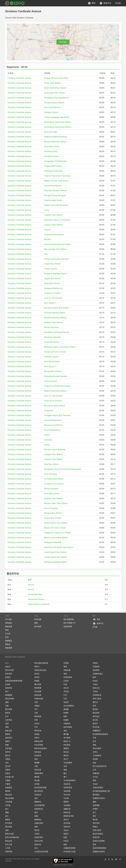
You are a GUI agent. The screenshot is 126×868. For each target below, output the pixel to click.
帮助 (92, 3)
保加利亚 (9, 688)
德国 (7, 702)
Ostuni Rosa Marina (53, 186)
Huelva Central (51, 381)
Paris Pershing (51, 474)
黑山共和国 (9, 798)
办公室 (8, 634)
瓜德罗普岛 (39, 837)
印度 (65, 684)
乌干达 (95, 777)
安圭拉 (37, 674)
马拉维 (66, 798)
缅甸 (65, 770)
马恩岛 (8, 759)
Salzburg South (51, 151)
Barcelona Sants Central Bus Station (60, 347)
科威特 (66, 720)
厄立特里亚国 (39, 805)
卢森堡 (8, 784)
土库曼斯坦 (97, 756)
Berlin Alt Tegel (51, 132)
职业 (7, 637)
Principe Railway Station (55, 313)
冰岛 (7, 763)
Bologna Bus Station (53, 513)
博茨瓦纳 (38, 731)
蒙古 (65, 773)
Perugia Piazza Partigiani (55, 195)
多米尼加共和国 (40, 788)
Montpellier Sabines (53, 371)
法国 (7, 723)
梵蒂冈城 (9, 852)
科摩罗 (66, 713)
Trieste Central (51, 269)
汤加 (94, 763)
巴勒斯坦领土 (98, 674)
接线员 (8, 644)
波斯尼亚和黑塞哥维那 (14, 681)
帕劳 (94, 677)
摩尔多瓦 (9, 795)
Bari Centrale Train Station (56, 249)
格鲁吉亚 (9, 731)
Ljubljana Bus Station (53, 454)
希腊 (7, 745)
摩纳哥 (8, 791)
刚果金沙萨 (39, 741)
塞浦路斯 (9, 695)
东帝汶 (95, 752)
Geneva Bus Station (53, 518)
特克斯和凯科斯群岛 (100, 734)
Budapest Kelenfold (53, 542)
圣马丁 (66, 759)
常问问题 (38, 619)
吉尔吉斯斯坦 (69, 706)
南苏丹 (95, 723)
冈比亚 (37, 830)
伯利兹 (37, 734)
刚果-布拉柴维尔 (41, 748)
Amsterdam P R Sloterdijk (55, 161)
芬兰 (7, 716)
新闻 (36, 623)
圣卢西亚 (67, 738)
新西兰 (66, 834)
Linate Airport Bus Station (55, 552)
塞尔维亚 (9, 827)
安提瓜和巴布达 (40, 670)
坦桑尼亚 (96, 773)
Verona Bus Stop (35, 594)
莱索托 (66, 748)
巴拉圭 (95, 681)
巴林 (36, 702)
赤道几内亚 (39, 841)
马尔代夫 (67, 795)
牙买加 (66, 691)
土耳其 (8, 848)
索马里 (95, 720)
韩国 (65, 716)
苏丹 (94, 706)
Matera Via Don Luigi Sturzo (56, 181)
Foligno (47, 230)
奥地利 (8, 677)
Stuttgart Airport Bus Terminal (57, 415)
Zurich (47, 445)
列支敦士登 (9, 777)
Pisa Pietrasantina (52, 430)
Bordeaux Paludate (52, 337)
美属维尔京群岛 (99, 852)
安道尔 (8, 667)
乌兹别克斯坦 (98, 788)
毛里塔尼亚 (68, 788)
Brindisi (47, 239)
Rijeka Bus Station (52, 283)
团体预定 (9, 641)
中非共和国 (39, 745)
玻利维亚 (38, 716)
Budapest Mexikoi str (53, 288)
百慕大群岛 (97, 830)
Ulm (46, 254)
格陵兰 (8, 741)
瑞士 (7, 691)
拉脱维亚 (9, 788)
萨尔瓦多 (96, 727)
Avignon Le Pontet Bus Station (57, 386)
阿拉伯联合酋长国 (41, 663)
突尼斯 (95, 759)
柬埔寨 (66, 709)
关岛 (36, 848)
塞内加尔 (96, 716)
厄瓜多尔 (38, 795)
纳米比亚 (67, 812)
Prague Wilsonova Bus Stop (56, 78)
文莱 (36, 713)
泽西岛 (8, 770)
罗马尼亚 (9, 823)
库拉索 (37, 780)
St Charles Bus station (54, 479)
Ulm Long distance (52, 107)
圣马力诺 (9, 844)
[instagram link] (120, 859)
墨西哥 (66, 802)
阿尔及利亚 (39, 791)
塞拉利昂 (96, 713)
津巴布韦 (96, 823)
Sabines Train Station (53, 322)
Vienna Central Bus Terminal (56, 259)
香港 (65, 667)
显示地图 (63, 42)
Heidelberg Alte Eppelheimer (57, 98)
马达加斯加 (68, 763)
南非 (94, 816)
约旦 (65, 695)
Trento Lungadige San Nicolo (57, 117)
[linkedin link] (112, 859)
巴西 (36, 720)
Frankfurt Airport (51, 357)
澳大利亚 (38, 684)
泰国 (94, 745)
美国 (94, 780)
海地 (65, 674)
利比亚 (66, 752)
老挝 (65, 731)
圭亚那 (66, 663)
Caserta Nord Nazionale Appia (57, 244)
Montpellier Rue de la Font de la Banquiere (63, 469)
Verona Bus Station (36, 599)
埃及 (36, 798)
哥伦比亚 (38, 770)
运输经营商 (68, 626)
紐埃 (94, 844)
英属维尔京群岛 (99, 798)
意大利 (8, 766)
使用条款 (9, 623)
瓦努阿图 (96, 805)
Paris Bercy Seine (52, 147)
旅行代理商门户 (70, 623)
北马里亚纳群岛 (70, 780)
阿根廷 (37, 681)
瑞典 (7, 830)
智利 (36, 759)
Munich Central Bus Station (56, 538)
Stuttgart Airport (51, 112)
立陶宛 (8, 780)
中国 (36, 766)
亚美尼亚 (9, 674)
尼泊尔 (66, 830)
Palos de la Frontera (53, 401)
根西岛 (8, 734)
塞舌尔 (95, 702)
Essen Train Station (53, 83)
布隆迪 (37, 706)
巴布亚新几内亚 (70, 852)
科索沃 (8, 773)
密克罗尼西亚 (98, 834)
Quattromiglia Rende (53, 200)
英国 (7, 727)
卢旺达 (95, 691)
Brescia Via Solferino (53, 425)
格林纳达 (38, 820)
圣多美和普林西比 (100, 848)
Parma (47, 435)
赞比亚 (95, 820)
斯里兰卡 (67, 741)
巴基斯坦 (96, 667)
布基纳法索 (39, 699)
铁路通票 (9, 648)
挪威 (7, 812)
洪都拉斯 (67, 670)
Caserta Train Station (53, 215)
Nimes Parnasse (51, 327)
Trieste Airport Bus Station (56, 557)
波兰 (7, 816)
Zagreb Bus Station (53, 264)
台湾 (94, 770)
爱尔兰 (8, 756)
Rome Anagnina (51, 508)
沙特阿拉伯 (97, 695)
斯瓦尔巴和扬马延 (12, 837)
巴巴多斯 (38, 691)
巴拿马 (66, 841)
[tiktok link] (105, 859)
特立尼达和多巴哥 (100, 766)
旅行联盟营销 (69, 619)
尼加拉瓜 (67, 827)
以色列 (66, 681)
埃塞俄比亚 (39, 809)
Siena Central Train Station (56, 523)
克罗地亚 (9, 748)
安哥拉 (37, 677)
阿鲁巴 (95, 827)
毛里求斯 (67, 791)
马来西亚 (67, 805)
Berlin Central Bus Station (55, 88)
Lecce (47, 210)
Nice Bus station (51, 464)
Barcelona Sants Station (55, 406)
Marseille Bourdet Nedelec (56, 376)
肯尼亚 (66, 702)
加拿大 (37, 738)
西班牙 (8, 713)
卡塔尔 (95, 684)
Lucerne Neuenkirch (53, 420)
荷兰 (7, 809)
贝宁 (36, 709)
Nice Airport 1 (50, 303)
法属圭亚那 (39, 823)
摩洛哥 (66, 756)
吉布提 (37, 784)
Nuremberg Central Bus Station (58, 122)
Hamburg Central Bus (54, 171)
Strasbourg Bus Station (54, 103)
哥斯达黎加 (39, 773)
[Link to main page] (17, 3)
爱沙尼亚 (9, 709)
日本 (65, 699)
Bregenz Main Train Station (56, 503)
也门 (94, 812)
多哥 (94, 741)
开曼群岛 (67, 723)
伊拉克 (66, 688)
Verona (31, 585)
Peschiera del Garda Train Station (59, 547)
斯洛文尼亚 (9, 834)
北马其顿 (9, 802)
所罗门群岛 (97, 699)
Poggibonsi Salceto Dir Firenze (58, 533)
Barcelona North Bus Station (57, 308)
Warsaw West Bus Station (55, 142)
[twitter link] (116, 859)
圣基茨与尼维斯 (99, 841)
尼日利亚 (67, 823)
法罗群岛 (9, 720)
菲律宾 (95, 663)
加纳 (36, 827)
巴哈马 (37, 723)
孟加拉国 (38, 695)
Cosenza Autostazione (54, 234)
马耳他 (8, 805)
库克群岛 (38, 756)
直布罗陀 (9, 738)
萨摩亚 (95, 809)
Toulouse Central (52, 342)
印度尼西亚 (68, 677)
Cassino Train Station (53, 225)
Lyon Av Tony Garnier (53, 298)
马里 (65, 766)
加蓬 (36, 816)
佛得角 (37, 777)
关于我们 (9, 619)
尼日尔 (66, 820)
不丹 (36, 727)
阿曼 (65, 837)
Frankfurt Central (51, 156)
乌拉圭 (95, 784)
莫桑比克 (67, 809)
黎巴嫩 (66, 734)
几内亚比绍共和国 (41, 852)
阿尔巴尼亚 (9, 670)
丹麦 (7, 706)
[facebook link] (109, 859)
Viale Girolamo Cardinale (39, 604)
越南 (94, 802)
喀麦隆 (37, 763)
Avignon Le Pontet (52, 293)
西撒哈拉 (38, 802)
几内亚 (37, 834)
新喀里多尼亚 (69, 816)
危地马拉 (38, 844)
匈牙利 (8, 752)
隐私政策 (9, 626)
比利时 (8, 684)
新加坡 (95, 709)
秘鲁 (65, 844)
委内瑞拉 (96, 795)
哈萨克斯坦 (68, 727)
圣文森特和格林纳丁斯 (101, 791)
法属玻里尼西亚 (70, 848)
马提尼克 (67, 784)
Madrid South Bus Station (55, 318)
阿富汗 (37, 667)
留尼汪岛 (96, 688)
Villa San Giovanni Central (55, 191)
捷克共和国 (9, 699)
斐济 (36, 812)
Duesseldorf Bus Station (55, 93)
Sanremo (48, 440)
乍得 (94, 738)
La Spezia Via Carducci (54, 484)
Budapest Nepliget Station (56, 274)
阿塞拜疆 (38, 688)
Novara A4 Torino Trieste (55, 352)
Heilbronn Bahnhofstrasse (56, 137)
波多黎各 (96, 670)
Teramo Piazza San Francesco (57, 176)
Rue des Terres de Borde (55, 450)
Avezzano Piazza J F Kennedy (57, 220)
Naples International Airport (56, 205)
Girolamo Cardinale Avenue (19, 78)
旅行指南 (38, 626)
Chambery (49, 411)
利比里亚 (67, 745)
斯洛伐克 (9, 841)
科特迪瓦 (38, 752)
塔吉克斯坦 (97, 748)
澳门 (65, 777)
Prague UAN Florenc (53, 166)
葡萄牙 (8, 820)
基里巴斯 (96, 837)
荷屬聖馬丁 (97, 731)
